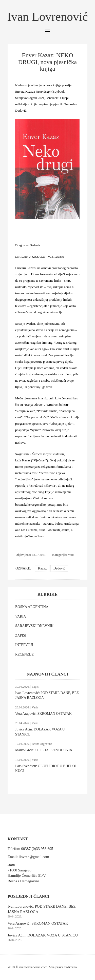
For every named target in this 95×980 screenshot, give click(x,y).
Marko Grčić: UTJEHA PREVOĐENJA (44, 750)
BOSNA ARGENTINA (32, 607)
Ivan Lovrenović (48, 17)
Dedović (59, 568)
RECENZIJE (24, 654)
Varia (71, 555)
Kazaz (42, 568)
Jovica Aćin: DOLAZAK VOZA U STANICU (43, 935)
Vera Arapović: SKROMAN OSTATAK (43, 714)
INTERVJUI (24, 645)
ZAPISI (21, 635)
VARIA (21, 616)
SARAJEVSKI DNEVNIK (34, 626)
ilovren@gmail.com (34, 857)
